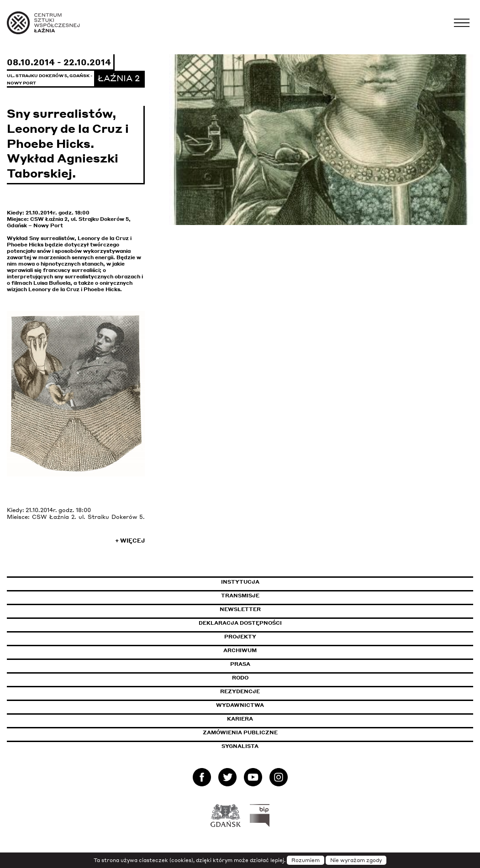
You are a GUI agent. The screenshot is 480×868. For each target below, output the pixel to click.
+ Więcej (130, 541)
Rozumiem (306, 860)
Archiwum (240, 650)
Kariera (240, 719)
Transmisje (279, 596)
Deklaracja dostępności (240, 623)
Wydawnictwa (240, 705)
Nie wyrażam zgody (356, 860)
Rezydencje (240, 691)
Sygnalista (240, 746)
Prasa (240, 664)
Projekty (240, 637)
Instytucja (240, 582)
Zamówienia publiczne (261, 732)
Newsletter (240, 609)
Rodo (240, 678)
